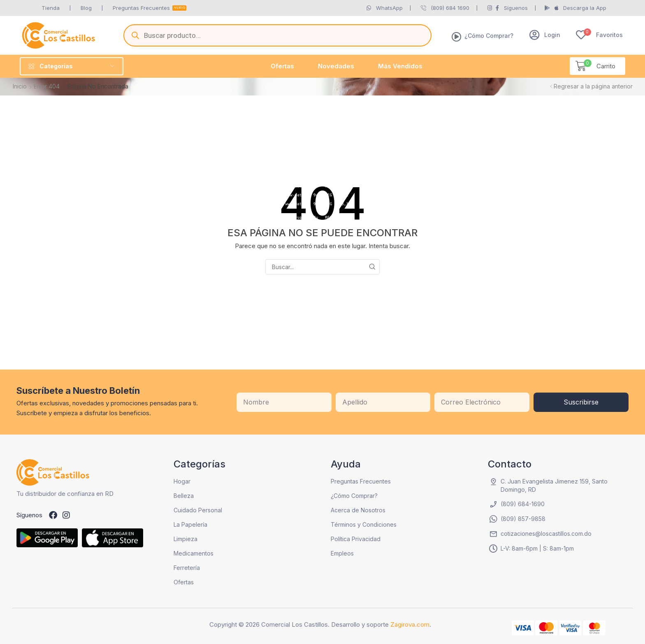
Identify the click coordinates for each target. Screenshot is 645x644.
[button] (545, 35)
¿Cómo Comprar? (489, 36)
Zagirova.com (410, 624)
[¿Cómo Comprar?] (457, 37)
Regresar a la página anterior (593, 86)
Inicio (20, 86)
